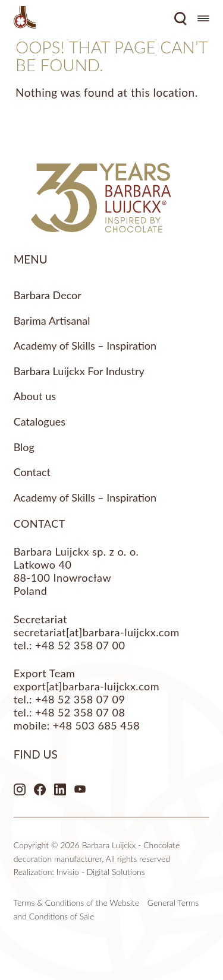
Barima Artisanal (52, 321)
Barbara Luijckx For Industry (79, 371)
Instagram (20, 789)
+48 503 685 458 (96, 725)
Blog (24, 447)
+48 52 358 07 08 (80, 712)
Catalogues (40, 421)
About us (35, 396)
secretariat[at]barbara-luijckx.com (97, 632)
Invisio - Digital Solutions (101, 872)
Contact (32, 472)
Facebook (40, 789)
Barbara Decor (48, 295)
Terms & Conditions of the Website (76, 903)
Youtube (80, 789)
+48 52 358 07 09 (80, 699)
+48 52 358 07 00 (80, 645)
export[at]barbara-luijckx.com (87, 686)
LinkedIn (60, 789)
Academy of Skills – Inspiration (85, 345)
